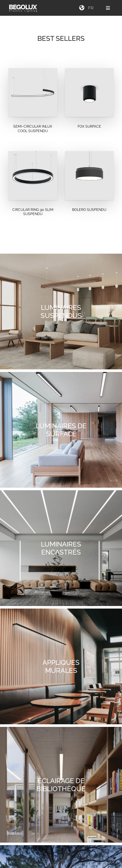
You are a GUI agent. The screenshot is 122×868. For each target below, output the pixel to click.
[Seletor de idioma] (92, 8)
